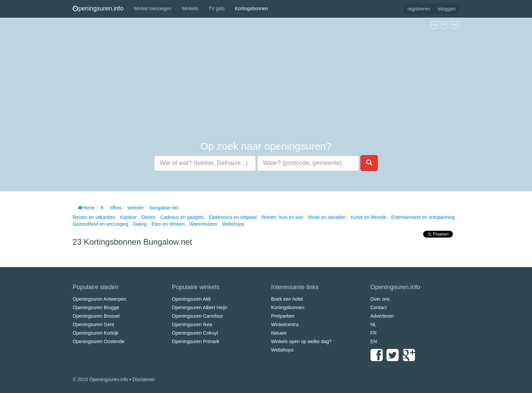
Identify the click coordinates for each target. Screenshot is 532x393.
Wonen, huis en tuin (282, 217)
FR (374, 333)
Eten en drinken (168, 224)
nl (434, 25)
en (455, 25)
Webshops (233, 224)
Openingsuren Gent (93, 324)
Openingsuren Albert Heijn (200, 307)
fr (444, 25)
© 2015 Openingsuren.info (100, 379)
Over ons (380, 299)
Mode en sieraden (327, 217)
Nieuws (279, 333)
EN (374, 341)
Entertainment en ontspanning (423, 217)
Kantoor (128, 217)
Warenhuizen (203, 224)
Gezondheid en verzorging (100, 224)
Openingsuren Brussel (96, 316)
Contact (379, 307)
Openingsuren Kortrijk (96, 333)
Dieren (148, 217)
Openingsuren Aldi (191, 299)
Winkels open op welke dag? (301, 341)
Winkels (190, 8)
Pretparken (283, 316)
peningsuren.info (98, 8)
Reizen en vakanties (94, 217)
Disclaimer (143, 379)
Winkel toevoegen (153, 8)
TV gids (216, 8)
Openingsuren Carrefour (198, 316)
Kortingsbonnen (251, 8)
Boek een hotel (287, 299)
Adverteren (382, 316)
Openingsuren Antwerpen (99, 299)
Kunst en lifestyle (368, 217)
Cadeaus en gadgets (182, 217)
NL (374, 324)
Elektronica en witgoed (233, 217)
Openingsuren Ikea (192, 324)
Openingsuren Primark (196, 341)
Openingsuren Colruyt (195, 333)
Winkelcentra (285, 324)
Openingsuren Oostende (99, 341)
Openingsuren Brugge (96, 307)
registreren (419, 9)
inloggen (447, 9)
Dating (140, 224)
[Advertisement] (266, 79)
